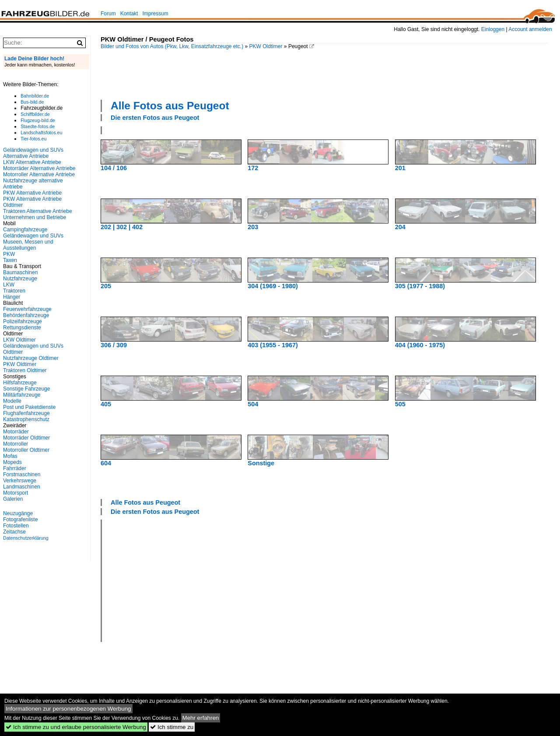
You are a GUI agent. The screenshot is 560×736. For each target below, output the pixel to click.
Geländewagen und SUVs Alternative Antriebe (33, 153)
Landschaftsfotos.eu (41, 133)
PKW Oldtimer (266, 46)
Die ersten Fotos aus (155, 118)
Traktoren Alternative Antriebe (38, 211)
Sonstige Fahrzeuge (26, 389)
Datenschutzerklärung (26, 538)
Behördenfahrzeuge (26, 315)
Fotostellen (16, 526)
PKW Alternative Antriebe (32, 193)
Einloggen (493, 29)
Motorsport (16, 493)
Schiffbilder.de (35, 114)
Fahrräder (15, 468)
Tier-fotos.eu (33, 139)
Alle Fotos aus (170, 106)
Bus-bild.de (32, 102)
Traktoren (14, 291)
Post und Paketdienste (29, 407)
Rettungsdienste (22, 328)
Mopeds (12, 462)
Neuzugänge (18, 513)
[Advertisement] (325, 73)
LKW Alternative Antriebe (32, 162)
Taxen (10, 260)
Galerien (13, 499)
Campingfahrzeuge (25, 230)
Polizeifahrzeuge (23, 321)
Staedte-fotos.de (38, 126)
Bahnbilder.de (35, 96)
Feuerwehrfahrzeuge (27, 309)
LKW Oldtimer (19, 340)
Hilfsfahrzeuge (20, 383)
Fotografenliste (20, 520)
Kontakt (129, 14)
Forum (108, 14)
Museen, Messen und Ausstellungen (28, 245)
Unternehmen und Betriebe (35, 217)
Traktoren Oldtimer (25, 370)
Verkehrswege (20, 481)
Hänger (12, 297)
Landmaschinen (22, 487)
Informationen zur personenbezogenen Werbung (68, 709)
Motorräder (16, 432)
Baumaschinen (20, 272)
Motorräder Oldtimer (26, 438)
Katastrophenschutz (26, 419)
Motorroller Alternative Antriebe (39, 174)
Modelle (12, 401)
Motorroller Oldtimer (26, 450)
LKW (9, 285)
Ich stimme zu (172, 727)
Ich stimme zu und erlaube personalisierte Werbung (76, 727)
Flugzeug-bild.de (38, 120)
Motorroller (16, 444)
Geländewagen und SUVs (33, 236)
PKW (9, 254)
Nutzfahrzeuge (20, 279)
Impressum (155, 14)
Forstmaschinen (22, 474)
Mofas (10, 456)
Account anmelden (530, 29)
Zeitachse (14, 532)
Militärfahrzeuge (22, 395)
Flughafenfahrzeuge (26, 413)
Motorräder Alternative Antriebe (39, 168)
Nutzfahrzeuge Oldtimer (31, 358)
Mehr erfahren (201, 718)
